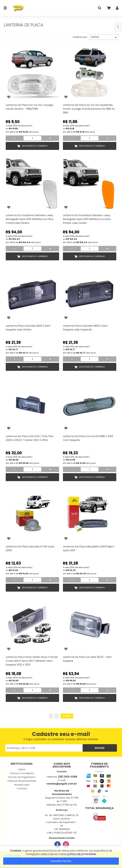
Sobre (22, 769)
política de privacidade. (82, 854)
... (57, 716)
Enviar (100, 748)
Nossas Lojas (22, 785)
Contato (22, 788)
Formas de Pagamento (22, 777)
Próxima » (67, 716)
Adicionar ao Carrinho (35, 146)
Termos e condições (22, 773)
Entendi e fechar (61, 861)
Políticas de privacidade (22, 781)
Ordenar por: (80, 37)
